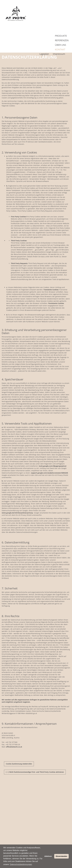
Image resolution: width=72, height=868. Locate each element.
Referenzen (62, 40)
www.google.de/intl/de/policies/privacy (17, 513)
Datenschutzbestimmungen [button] (21, 864)
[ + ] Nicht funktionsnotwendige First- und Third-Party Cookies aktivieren (35, 772)
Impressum (59, 54)
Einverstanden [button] (62, 856)
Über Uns (60, 45)
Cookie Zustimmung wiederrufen (19, 764)
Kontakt (60, 49)
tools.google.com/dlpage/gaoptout (53, 466)
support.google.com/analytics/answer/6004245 (49, 473)
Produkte (61, 36)
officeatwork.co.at (14, 747)
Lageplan (44, 54)
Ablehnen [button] (48, 856)
